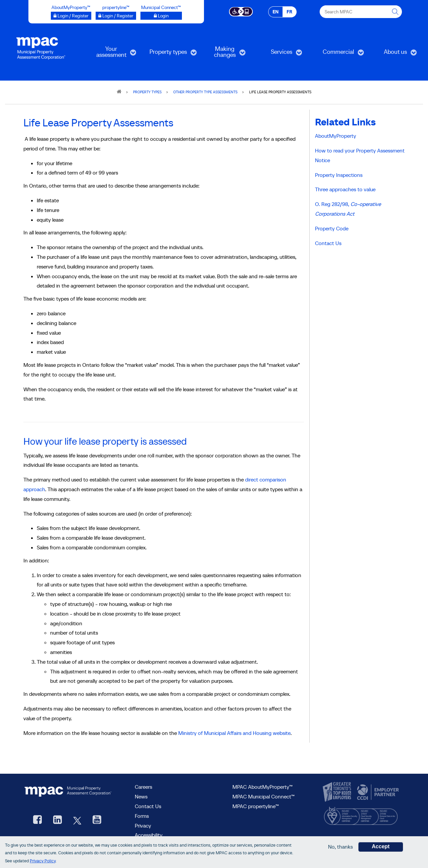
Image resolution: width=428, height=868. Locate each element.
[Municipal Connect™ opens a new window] (161, 16)
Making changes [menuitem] (222, 54)
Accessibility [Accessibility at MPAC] (149, 835)
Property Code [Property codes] (332, 228)
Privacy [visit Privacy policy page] (143, 826)
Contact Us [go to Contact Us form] (148, 806)
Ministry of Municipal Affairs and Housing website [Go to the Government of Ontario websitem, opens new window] (234, 733)
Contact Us (328, 243)
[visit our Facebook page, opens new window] (37, 820)
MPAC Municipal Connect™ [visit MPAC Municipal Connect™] (263, 796)
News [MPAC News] (141, 796)
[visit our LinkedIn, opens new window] (58, 820)
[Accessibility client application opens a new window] (241, 11)
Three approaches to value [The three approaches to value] (345, 189)
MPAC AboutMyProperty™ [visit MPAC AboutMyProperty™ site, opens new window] (262, 787)
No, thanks (340, 848)
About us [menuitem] (392, 54)
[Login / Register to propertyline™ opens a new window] (116, 16)
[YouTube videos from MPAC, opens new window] (97, 820)
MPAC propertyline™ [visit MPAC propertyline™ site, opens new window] (256, 806)
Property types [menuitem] (168, 54)
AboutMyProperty (336, 136)
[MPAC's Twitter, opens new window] (77, 820)
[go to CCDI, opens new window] (377, 792)
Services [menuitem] (278, 54)
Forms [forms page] (142, 816)
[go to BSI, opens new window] (361, 814)
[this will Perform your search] (396, 12)
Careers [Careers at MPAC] (143, 787)
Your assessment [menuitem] (110, 54)
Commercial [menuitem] (338, 54)
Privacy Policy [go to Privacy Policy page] (43, 862)
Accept (381, 847)
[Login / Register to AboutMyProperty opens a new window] (71, 16)
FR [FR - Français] (289, 12)
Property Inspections (339, 175)
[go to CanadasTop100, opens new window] (338, 792)
